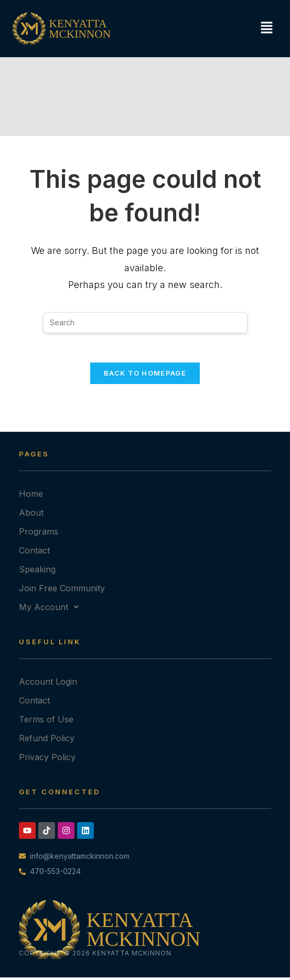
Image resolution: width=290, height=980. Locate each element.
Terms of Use (46, 722)
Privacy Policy (47, 760)
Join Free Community (62, 591)
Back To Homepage (145, 376)
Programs (39, 534)
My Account (52, 610)
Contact (34, 553)
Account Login (48, 684)
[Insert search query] (145, 323)
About (31, 515)
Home (31, 496)
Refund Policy (47, 741)
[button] (264, 29)
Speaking (37, 572)
